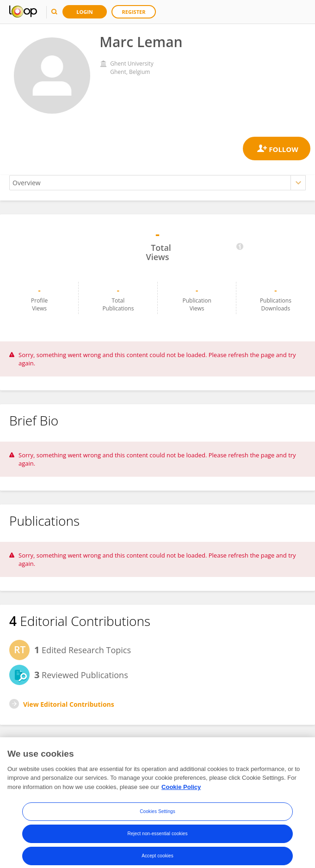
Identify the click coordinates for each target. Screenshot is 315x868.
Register (134, 12)
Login (85, 12)
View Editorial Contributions (69, 704)
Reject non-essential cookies (157, 841)
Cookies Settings (157, 819)
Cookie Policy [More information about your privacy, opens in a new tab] (181, 794)
